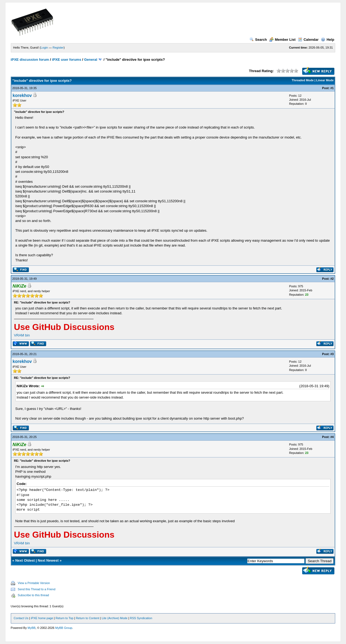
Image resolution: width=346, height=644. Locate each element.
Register (58, 48)
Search (258, 40)
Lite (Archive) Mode (114, 618)
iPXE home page (42, 618)
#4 (332, 437)
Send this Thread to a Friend (37, 589)
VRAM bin (22, 335)
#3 (332, 354)
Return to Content (87, 618)
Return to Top (65, 618)
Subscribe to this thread (34, 595)
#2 (332, 279)
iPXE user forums (66, 60)
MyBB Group (64, 628)
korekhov (22, 95)
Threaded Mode (303, 80)
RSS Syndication (141, 618)
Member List (282, 40)
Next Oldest (25, 560)
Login (44, 48)
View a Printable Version (34, 583)
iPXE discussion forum (30, 60)
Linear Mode (325, 80)
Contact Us (21, 618)
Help (327, 40)
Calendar (308, 40)
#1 (332, 88)
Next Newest (48, 560)
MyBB (31, 628)
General (91, 60)
